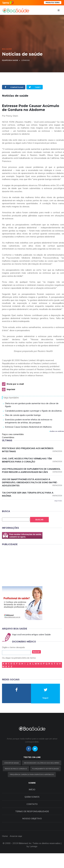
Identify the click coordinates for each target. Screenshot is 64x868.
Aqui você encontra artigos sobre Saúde (31, 634)
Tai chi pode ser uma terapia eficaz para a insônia (32, 494)
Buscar (39, 520)
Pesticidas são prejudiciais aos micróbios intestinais (32, 450)
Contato (32, 804)
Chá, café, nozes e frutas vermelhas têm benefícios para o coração (32, 460)
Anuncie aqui (16, 836)
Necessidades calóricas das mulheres (42, 763)
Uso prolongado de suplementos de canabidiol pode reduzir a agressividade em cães (32, 470)
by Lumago (32, 846)
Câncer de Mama (12, 763)
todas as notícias (57, 431)
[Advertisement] (22, 565)
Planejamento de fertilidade (45, 769)
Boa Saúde (7, 49)
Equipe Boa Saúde (10, 60)
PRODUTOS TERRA (53, 3)
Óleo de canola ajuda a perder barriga (23, 415)
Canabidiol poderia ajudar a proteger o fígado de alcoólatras (33, 411)
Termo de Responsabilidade (32, 811)
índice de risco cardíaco (16, 769)
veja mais (58, 501)
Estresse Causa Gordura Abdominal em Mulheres (28, 427)
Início (32, 789)
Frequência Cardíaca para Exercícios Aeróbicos (32, 774)
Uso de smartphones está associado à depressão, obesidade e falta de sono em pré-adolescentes (32, 482)
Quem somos (32, 797)
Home (5, 836)
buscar (36, 652)
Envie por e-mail (15, 384)
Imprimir (11, 389)
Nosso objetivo (32, 818)
